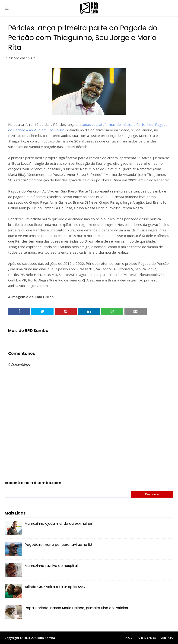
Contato (167, 638)
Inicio (129, 638)
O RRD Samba (147, 638)
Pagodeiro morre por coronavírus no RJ (58, 545)
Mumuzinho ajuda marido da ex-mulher (59, 523)
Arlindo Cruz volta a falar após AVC (55, 587)
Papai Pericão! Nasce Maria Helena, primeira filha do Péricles (76, 608)
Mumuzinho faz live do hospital (51, 566)
